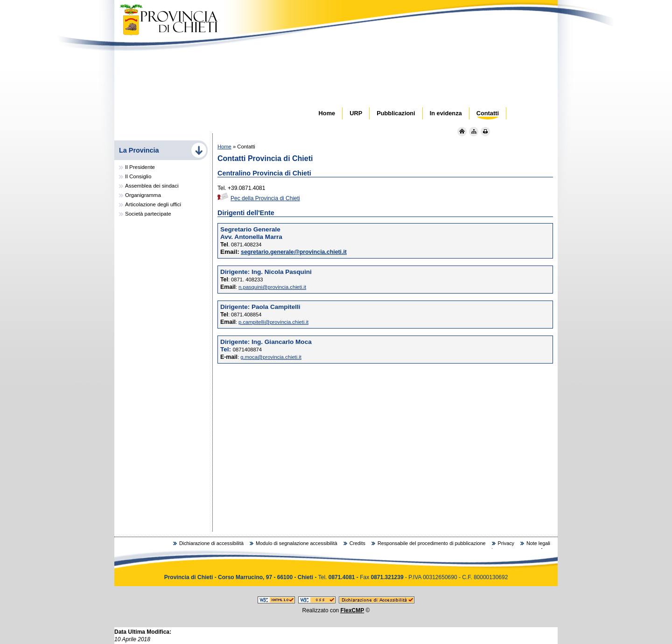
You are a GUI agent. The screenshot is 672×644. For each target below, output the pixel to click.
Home (224, 147)
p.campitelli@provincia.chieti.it (273, 322)
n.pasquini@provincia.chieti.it (272, 287)
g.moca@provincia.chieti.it (271, 357)
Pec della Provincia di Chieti (259, 198)
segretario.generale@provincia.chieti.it (294, 252)
